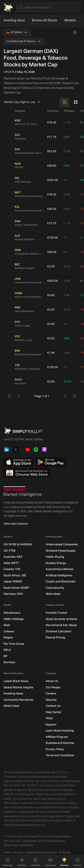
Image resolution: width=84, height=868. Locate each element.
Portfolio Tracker (57, 613)
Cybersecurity (55, 588)
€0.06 (51, 381)
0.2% (67, 137)
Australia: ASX (13, 557)
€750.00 (53, 238)
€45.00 (52, 252)
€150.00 (53, 367)
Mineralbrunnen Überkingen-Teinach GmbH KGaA (29, 196)
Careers (51, 694)
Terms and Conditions (60, 755)
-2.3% (67, 151)
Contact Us (53, 706)
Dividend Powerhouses (60, 551)
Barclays (9, 662)
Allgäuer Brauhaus (25, 240)
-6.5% (67, 310)
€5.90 (51, 324)
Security (51, 700)
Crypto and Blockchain (61, 582)
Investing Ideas (14, 20)
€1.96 (51, 353)
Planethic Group (23, 340)
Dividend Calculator (59, 631)
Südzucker (20, 139)
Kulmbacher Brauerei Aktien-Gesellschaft (29, 211)
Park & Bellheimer (24, 312)
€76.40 (52, 122)
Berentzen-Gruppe (24, 268)
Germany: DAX (13, 594)
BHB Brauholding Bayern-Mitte (29, 355)
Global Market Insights (18, 687)
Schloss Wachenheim (26, 225)
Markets (70, 20)
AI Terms (64, 852)
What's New (11, 706)
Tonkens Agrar (23, 326)
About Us (52, 681)
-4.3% (67, 209)
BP (5, 656)
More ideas (53, 594)
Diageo (8, 638)
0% (66, 180)
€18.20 (52, 194)
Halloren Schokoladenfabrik (29, 297)
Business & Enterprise (60, 743)
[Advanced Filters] (75, 32)
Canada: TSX (12, 569)
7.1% (67, 194)
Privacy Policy (55, 749)
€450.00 (53, 281)
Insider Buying (55, 557)
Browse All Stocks (45, 20)
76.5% (68, 381)
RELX (7, 650)
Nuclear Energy (56, 563)
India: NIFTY (11, 563)
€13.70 (52, 223)
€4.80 (51, 295)
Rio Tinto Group (14, 644)
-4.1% (67, 266)
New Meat (20, 384)
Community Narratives (18, 700)
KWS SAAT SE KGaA (26, 124)
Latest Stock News (16, 681)
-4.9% (67, 353)
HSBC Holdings (14, 619)
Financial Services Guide (41, 852)
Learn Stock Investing (60, 731)
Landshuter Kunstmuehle (28, 283)
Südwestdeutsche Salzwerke (29, 153)
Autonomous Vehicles (59, 569)
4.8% (67, 338)
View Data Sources (16, 524)
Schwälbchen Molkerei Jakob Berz (29, 254)
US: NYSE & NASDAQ (18, 545)
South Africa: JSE (15, 575)
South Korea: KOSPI (16, 588)
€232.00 (53, 180)
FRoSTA (19, 168)
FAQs (49, 718)
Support (51, 724)
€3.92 (51, 338)
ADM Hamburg (23, 182)
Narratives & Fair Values (61, 625)
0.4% (67, 166)
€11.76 (52, 137)
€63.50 (52, 151)
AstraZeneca (12, 613)
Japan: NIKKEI (13, 582)
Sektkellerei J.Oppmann (28, 369)
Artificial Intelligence (59, 575)
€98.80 (52, 166)
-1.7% (67, 122)
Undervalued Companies (62, 545)
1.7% (67, 295)
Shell (7, 625)
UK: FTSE (10, 551)
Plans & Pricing (55, 638)
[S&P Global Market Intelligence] (23, 492)
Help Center (54, 712)
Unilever (9, 631)
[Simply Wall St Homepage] (8, 7)
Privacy (18, 852)
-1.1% (67, 223)
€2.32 (51, 310)
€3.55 (51, 266)
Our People (53, 687)
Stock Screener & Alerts (61, 619)
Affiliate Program (57, 737)
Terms (8, 852)
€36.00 (52, 209)
